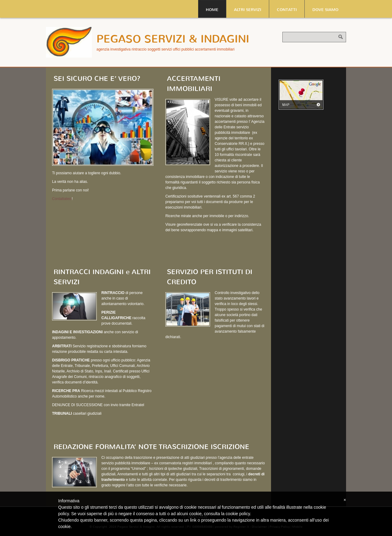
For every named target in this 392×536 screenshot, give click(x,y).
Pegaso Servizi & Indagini (173, 39)
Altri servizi (248, 10)
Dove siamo (325, 10)
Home (212, 10)
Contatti (287, 10)
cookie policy (238, 514)
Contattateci (62, 199)
